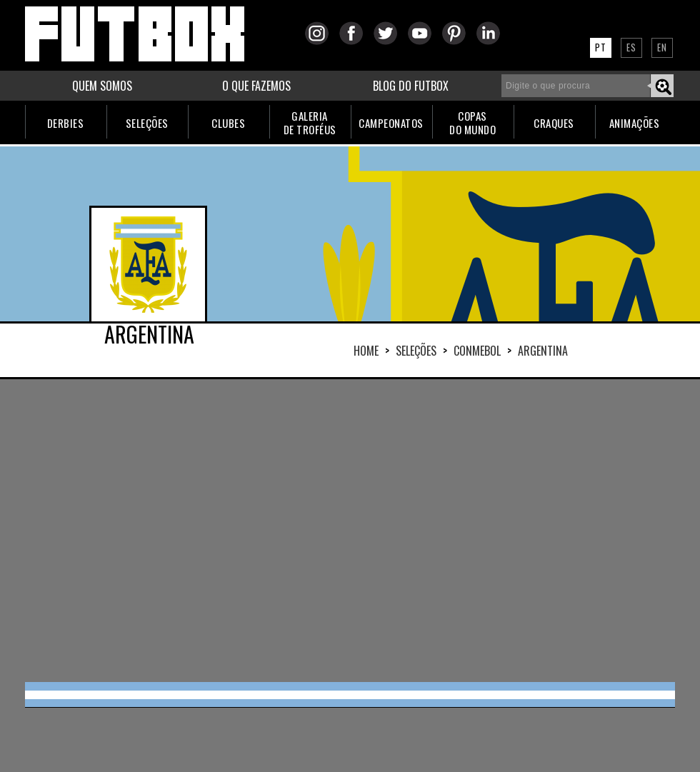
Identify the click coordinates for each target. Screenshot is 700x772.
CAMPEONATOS (391, 123)
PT (601, 47)
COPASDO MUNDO (472, 122)
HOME (366, 351)
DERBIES (66, 123)
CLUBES (228, 123)
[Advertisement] (262, 529)
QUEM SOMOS (102, 86)
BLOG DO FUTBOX (411, 86)
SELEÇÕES (147, 123)
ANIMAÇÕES (635, 123)
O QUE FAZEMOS (256, 86)
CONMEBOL (477, 351)
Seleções (416, 351)
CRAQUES (554, 123)
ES (631, 47)
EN (662, 47)
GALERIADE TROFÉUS (310, 122)
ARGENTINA (543, 351)
